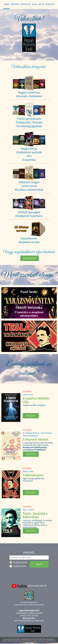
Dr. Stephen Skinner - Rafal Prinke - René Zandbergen (38, 434)
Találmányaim (33, 475)
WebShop (50, 4)
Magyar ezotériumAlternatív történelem (29, 94)
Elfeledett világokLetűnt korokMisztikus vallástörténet (29, 186)
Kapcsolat (26, 4)
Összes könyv (30, 258)
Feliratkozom (20, 562)
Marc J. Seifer (29, 510)
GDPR (32, 643)
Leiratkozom (19, 566)
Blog (35, 4)
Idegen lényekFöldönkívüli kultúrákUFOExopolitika (29, 154)
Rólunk (40, 586)
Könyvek (31, 586)
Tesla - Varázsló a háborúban (35, 515)
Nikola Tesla (28, 471)
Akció (41, 4)
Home (6, 4)
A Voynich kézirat (35, 439)
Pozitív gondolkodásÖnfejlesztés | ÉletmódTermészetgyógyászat (29, 122)
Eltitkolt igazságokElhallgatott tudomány (29, 214)
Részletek (31, 416)
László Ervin (28, 395)
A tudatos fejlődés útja (36, 400)
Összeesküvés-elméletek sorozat (29, 240)
